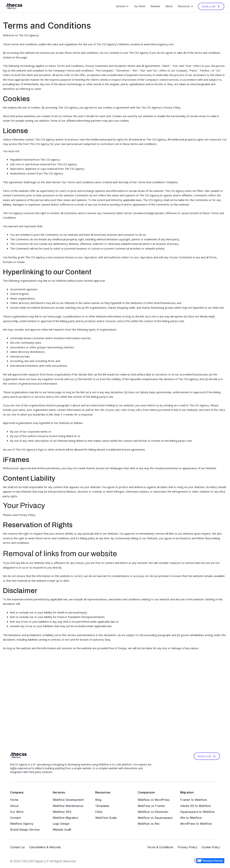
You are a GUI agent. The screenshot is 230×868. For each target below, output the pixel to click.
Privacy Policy (27, 515)
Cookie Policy (211, 847)
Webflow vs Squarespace (155, 818)
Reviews (155, 6)
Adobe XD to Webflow (195, 806)
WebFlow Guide (106, 818)
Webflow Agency (22, 824)
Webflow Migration (65, 818)
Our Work (140, 6)
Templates (102, 806)
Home (14, 800)
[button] (122, 6)
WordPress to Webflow (196, 824)
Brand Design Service (25, 830)
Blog (98, 800)
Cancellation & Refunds (45, 847)
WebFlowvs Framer (151, 806)
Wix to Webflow (191, 818)
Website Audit (62, 830)
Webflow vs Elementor (153, 812)
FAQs (99, 812)
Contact (15, 818)
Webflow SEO (62, 812)
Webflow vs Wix (149, 824)
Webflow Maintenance (68, 806)
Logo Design (61, 824)
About (169, 6)
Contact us (17, 847)
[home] (14, 6)
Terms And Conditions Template (157, 182)
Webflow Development (68, 800)
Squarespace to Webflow (197, 812)
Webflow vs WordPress (154, 800)
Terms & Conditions (160, 847)
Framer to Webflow (194, 800)
